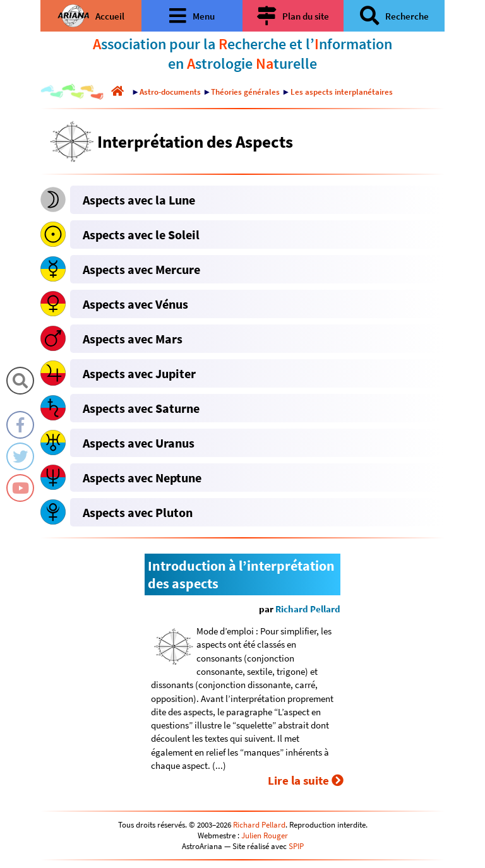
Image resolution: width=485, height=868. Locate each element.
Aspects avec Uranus (139, 443)
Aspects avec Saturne (141, 408)
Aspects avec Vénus (135, 304)
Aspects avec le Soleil (141, 235)
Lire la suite (306, 780)
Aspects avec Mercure (141, 269)
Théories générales (245, 92)
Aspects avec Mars (133, 339)
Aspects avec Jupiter (139, 373)
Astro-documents (170, 92)
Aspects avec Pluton (138, 512)
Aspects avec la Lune (139, 200)
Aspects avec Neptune (142, 478)
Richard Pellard (308, 609)
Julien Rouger (265, 835)
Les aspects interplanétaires (342, 92)
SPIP (296, 846)
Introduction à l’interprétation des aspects (241, 574)
